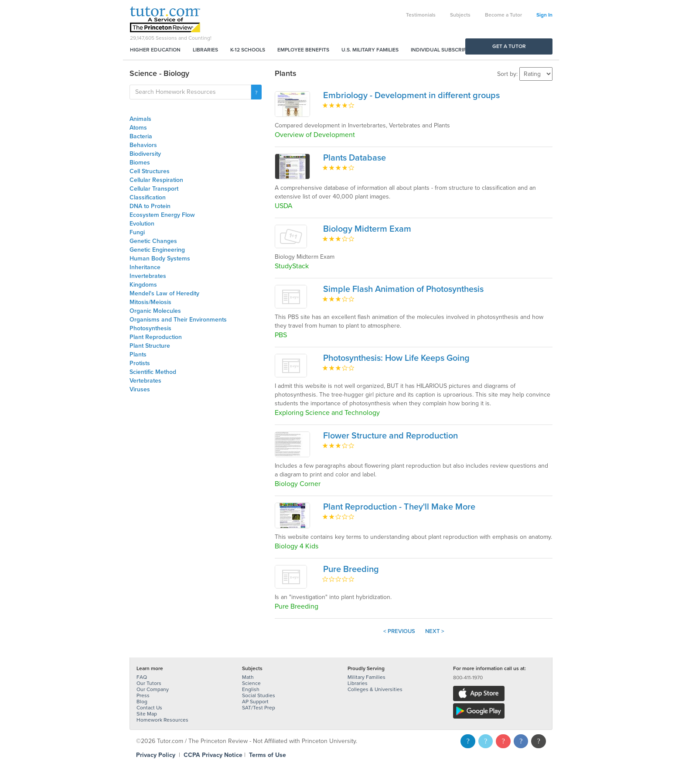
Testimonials (421, 15)
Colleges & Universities (375, 689)
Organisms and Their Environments (178, 320)
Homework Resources (162, 720)
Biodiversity (145, 154)
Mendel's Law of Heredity (164, 293)
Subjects (460, 15)
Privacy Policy (156, 755)
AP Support (255, 702)
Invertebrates (148, 276)
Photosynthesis (150, 328)
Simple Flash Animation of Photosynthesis (403, 289)
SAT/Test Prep (259, 708)
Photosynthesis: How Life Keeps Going (396, 358)
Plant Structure (150, 346)
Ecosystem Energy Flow (162, 215)
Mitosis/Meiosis (150, 302)
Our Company (153, 689)
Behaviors (143, 145)
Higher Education (155, 50)
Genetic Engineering (157, 250)
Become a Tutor (503, 15)
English (251, 689)
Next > (435, 631)
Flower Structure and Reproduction (390, 436)
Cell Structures (150, 171)
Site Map (147, 714)
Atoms (138, 128)
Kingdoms (143, 285)
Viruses (140, 389)
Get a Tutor (509, 46)
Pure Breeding (351, 569)
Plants (138, 354)
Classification (148, 197)
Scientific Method (153, 372)
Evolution (142, 224)
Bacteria (141, 136)
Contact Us (149, 708)
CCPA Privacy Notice (213, 755)
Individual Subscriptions (446, 50)
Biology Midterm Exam (367, 229)
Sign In (544, 15)
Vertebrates (145, 381)
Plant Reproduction (156, 337)
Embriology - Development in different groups (411, 96)
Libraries (205, 50)
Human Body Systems (160, 258)
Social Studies (259, 695)
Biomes (140, 163)
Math (248, 677)
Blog (142, 702)
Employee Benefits (303, 50)
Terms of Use (268, 755)
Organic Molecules (155, 311)
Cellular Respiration (156, 180)
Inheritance (145, 267)
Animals (140, 119)
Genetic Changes (153, 241)
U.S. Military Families (370, 50)
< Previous (399, 631)
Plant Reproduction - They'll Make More (399, 507)
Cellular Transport (154, 189)
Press (143, 695)
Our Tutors (149, 683)
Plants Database (355, 158)
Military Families (367, 677)
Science (251, 683)
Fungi (137, 232)
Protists (140, 363)
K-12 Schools (248, 50)
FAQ (142, 677)
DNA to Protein (150, 206)
